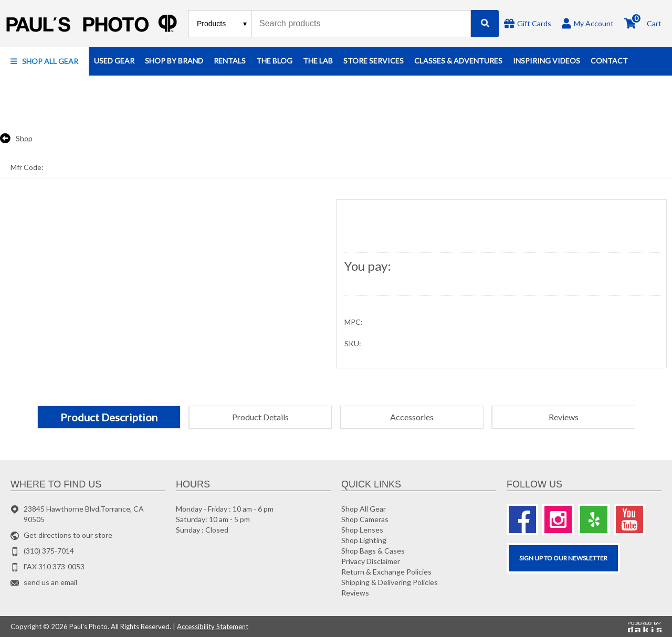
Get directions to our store (68, 535)
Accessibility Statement (213, 627)
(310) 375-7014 (49, 551)
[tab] (109, 417)
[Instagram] (558, 519)
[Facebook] (522, 519)
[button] (44, 61)
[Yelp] (594, 519)
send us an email (50, 582)
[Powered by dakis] (645, 627)
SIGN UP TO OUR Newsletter (563, 558)
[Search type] (222, 24)
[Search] (485, 24)
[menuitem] (44, 61)
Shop (24, 138)
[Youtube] (629, 519)
